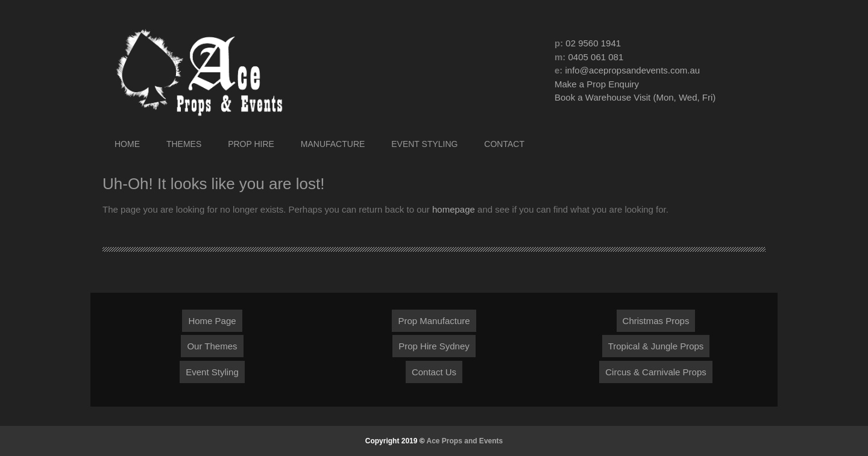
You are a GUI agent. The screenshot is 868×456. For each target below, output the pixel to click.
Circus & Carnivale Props (656, 372)
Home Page (212, 321)
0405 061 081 (596, 57)
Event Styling (212, 372)
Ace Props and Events (465, 441)
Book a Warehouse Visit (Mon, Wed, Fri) (635, 97)
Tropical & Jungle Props (656, 346)
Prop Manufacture (434, 321)
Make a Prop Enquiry (597, 84)
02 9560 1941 (593, 43)
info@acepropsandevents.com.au (633, 70)
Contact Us (434, 372)
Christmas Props (656, 321)
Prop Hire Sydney (434, 346)
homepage (454, 209)
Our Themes (212, 346)
